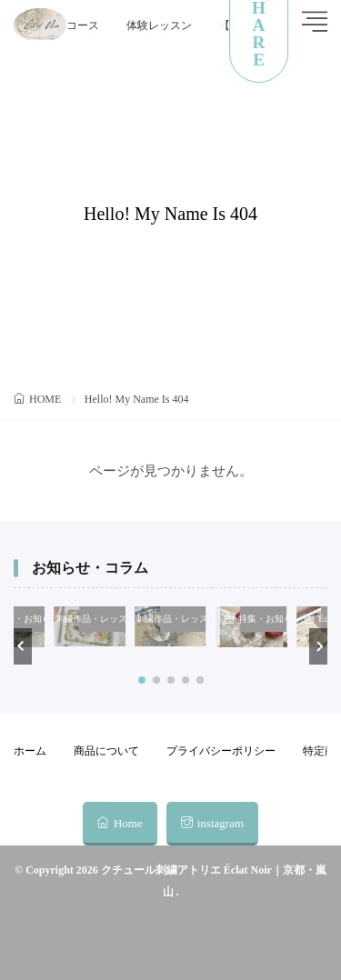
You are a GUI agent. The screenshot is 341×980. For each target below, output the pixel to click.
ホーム (30, 751)
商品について (106, 751)
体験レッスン (159, 25)
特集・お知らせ (264, 619)
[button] (23, 646)
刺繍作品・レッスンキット (102, 619)
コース (83, 25)
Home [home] (128, 823)
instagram (221, 823)
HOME (45, 399)
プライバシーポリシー (221, 751)
